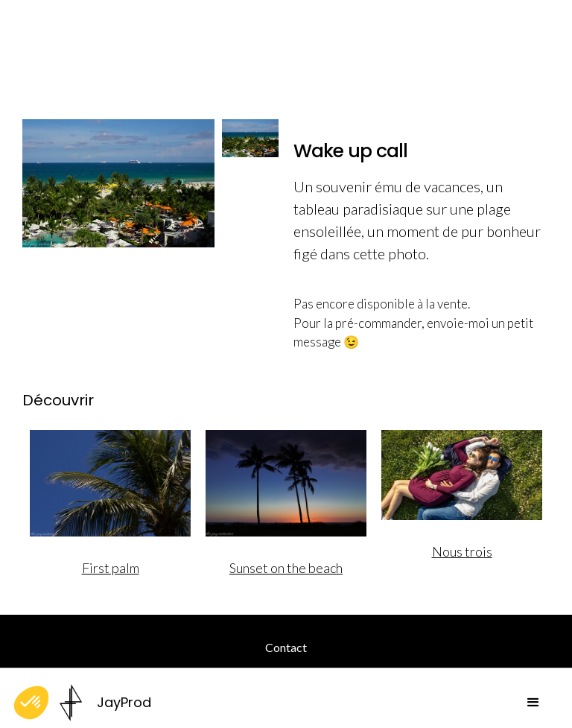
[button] (533, 703)
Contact (286, 647)
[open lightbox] (118, 183)
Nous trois (462, 551)
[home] (105, 703)
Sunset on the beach (286, 568)
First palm (111, 568)
